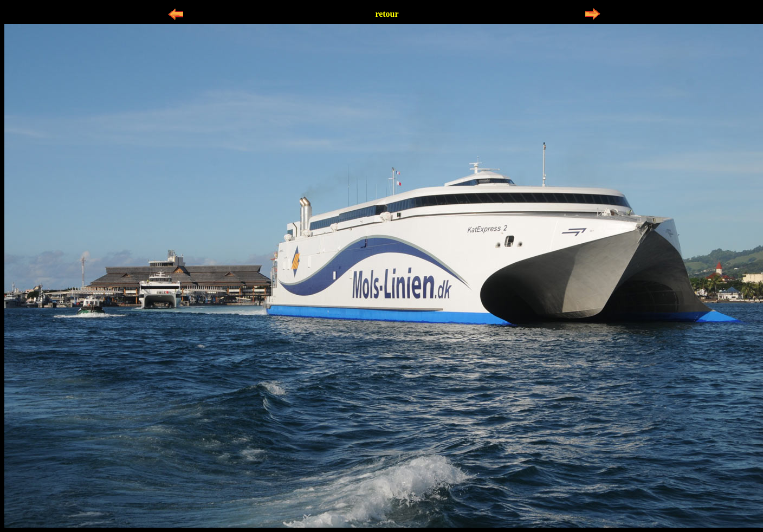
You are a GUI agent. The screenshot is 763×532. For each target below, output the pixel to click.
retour (387, 14)
